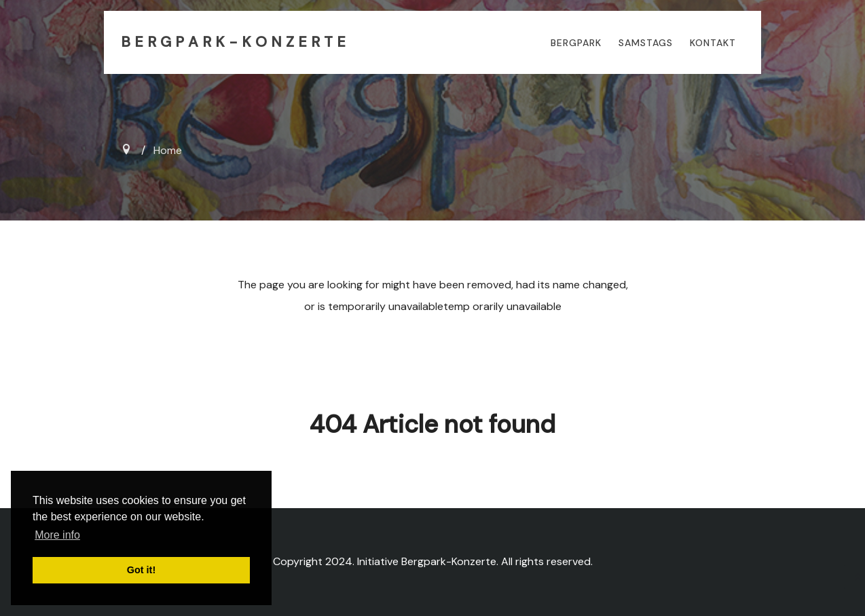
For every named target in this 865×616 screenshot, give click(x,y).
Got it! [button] (141, 570)
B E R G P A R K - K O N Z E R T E (233, 42)
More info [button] (57, 535)
